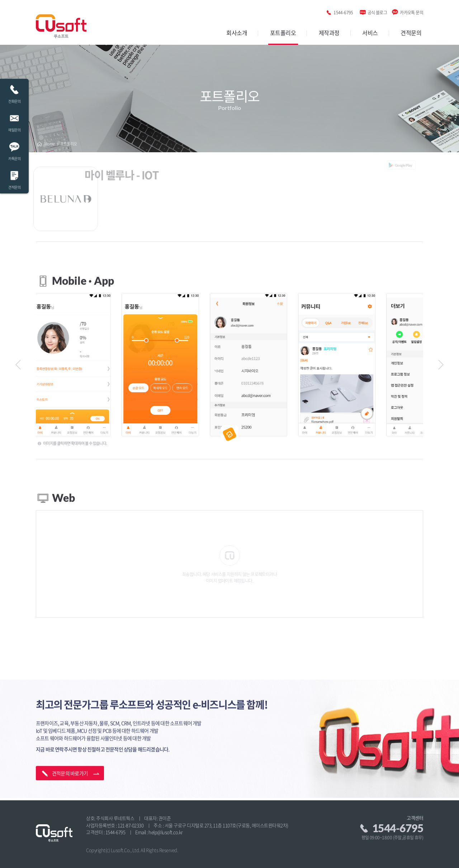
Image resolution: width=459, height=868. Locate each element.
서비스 (370, 33)
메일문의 (14, 121)
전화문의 (14, 92)
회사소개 (237, 33)
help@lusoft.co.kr (166, 832)
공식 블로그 (377, 11)
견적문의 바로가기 (70, 742)
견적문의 (411, 33)
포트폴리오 (283, 33)
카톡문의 (14, 150)
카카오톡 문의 (411, 11)
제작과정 (329, 33)
